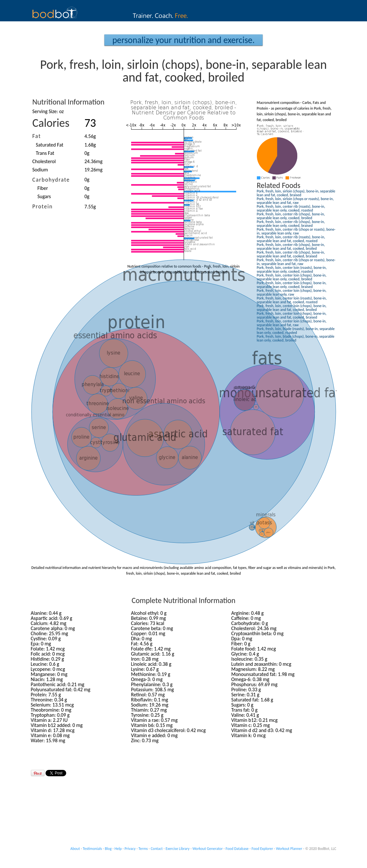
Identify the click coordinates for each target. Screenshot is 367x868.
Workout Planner (289, 849)
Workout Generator (208, 849)
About (75, 849)
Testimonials (92, 849)
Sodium (40, 170)
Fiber (43, 188)
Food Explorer (262, 849)
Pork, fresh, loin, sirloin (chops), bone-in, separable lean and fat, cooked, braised (296, 193)
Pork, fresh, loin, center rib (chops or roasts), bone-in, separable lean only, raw (296, 231)
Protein (43, 206)
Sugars (44, 196)
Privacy (130, 849)
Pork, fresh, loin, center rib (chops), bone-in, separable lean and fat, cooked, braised (291, 254)
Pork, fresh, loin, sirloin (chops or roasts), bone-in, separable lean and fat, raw (295, 201)
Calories (51, 123)
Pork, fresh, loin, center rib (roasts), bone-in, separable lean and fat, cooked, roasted (291, 239)
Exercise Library (177, 849)
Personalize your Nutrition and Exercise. (183, 40)
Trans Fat (45, 153)
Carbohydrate (51, 180)
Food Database (237, 849)
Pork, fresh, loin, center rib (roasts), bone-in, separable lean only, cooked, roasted (291, 208)
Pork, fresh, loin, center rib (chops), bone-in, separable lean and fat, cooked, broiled (291, 247)
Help (118, 849)
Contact (157, 849)
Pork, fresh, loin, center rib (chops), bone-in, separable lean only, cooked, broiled (291, 216)
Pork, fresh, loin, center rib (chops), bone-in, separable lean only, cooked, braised (291, 224)
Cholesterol (44, 161)
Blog (108, 849)
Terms (143, 849)
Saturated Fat (50, 145)
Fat (37, 136)
